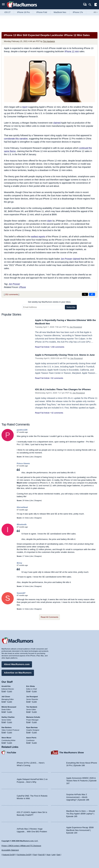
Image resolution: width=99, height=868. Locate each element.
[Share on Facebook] (92, 294)
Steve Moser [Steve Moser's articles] (6, 737)
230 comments (58, 347)
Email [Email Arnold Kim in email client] (4, 690)
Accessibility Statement (10, 850)
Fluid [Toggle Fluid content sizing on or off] (35, 855)
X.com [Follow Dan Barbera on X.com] (10, 731)
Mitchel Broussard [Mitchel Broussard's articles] (9, 706)
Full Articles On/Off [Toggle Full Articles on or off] (24, 855)
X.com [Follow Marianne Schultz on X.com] (34, 721)
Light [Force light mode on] (53, 855)
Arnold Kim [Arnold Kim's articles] (6, 685)
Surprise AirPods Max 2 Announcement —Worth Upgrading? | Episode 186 (78, 796)
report (25, 107)
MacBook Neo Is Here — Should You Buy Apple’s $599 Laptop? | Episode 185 (81, 812)
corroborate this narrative (16, 139)
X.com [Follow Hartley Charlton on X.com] (10, 721)
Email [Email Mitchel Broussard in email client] (4, 711)
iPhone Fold (42, 12)
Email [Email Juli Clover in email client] (4, 700)
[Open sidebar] (96, 5)
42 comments (57, 416)
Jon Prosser (66, 259)
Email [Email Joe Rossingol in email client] (28, 700)
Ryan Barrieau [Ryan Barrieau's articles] (32, 726)
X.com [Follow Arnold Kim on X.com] (10, 690)
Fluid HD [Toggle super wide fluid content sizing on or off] (41, 855)
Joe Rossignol (76, 327)
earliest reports (38, 237)
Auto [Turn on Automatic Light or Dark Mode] (49, 855)
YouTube (11, 751)
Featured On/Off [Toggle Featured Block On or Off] (8, 855)
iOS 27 (7, 12)
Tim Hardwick (49, 41)
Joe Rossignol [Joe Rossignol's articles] (32, 695)
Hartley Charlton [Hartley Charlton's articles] (8, 716)
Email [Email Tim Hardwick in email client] (28, 711)
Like (32, 457)
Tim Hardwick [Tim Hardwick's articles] (32, 706)
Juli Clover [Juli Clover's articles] (6, 695)
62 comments (57, 381)
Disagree (38, 457)
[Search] (91, 5)
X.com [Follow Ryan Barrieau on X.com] (34, 731)
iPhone (23, 287)
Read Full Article (42, 347)
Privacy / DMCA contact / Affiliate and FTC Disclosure (21, 846)
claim (50, 221)
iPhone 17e (78, 12)
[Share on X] (85, 294)
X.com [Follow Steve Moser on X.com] (10, 741)
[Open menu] (3, 5)
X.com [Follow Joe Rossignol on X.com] (34, 700)
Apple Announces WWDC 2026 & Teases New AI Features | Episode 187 (81, 779)
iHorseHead (22, 507)
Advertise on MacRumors (18, 672)
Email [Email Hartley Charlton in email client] (4, 721)
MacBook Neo (60, 12)
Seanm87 (21, 593)
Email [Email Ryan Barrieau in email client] (28, 731)
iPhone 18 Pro (23, 12)
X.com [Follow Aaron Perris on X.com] (34, 741)
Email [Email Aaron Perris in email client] (28, 741)
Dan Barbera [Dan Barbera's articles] (6, 726)
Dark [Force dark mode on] (58, 855)
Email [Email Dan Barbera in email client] (4, 731)
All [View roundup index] (95, 12)
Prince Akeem (23, 463)
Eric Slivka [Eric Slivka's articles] (31, 685)
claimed (57, 123)
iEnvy (19, 563)
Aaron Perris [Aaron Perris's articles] (31, 737)
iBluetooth (22, 524)
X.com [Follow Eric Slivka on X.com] (34, 690)
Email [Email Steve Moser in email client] (4, 741)
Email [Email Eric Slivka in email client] (28, 690)
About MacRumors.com (17, 663)
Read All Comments (50, 617)
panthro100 (22, 430)
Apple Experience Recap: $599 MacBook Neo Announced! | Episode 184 (80, 829)
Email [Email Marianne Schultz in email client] (28, 721)
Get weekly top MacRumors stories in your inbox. (50, 302)
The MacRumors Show (72, 751)
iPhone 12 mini (72, 51)
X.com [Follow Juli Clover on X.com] (10, 700)
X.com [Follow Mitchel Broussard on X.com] (10, 711)
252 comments (11, 294)
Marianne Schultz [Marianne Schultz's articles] (33, 716)
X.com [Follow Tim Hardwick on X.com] (34, 711)
